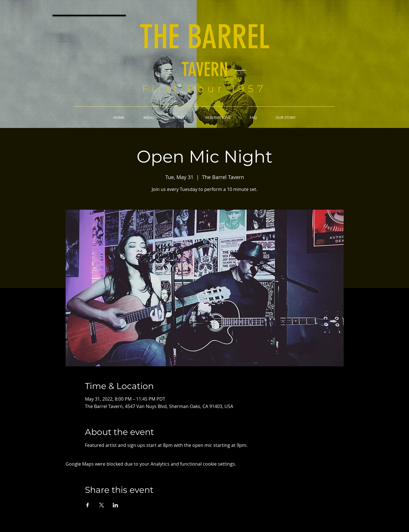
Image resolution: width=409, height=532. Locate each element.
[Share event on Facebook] (88, 505)
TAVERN (205, 70)
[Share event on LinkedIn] (115, 505)
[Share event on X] (102, 505)
